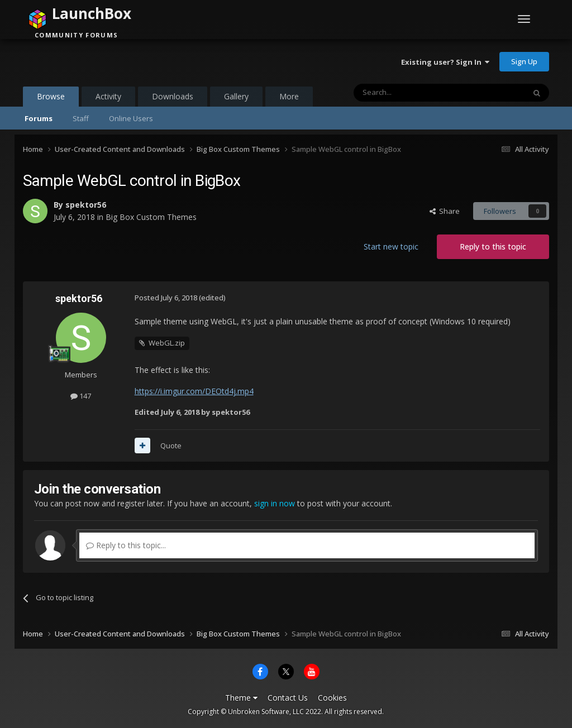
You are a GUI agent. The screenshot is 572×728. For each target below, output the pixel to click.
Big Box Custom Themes (151, 217)
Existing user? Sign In (445, 62)
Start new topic (391, 246)
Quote (171, 446)
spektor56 (86, 205)
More (289, 96)
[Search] (412, 93)
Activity (108, 96)
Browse (51, 99)
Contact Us (288, 698)
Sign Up (524, 61)
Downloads (173, 96)
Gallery (236, 96)
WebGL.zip (167, 343)
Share (445, 211)
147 (81, 396)
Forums (39, 118)
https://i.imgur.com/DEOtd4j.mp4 (194, 391)
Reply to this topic (493, 246)
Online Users (131, 118)
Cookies (332, 698)
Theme (241, 698)
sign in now (275, 503)
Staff (81, 118)
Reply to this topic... (126, 545)
